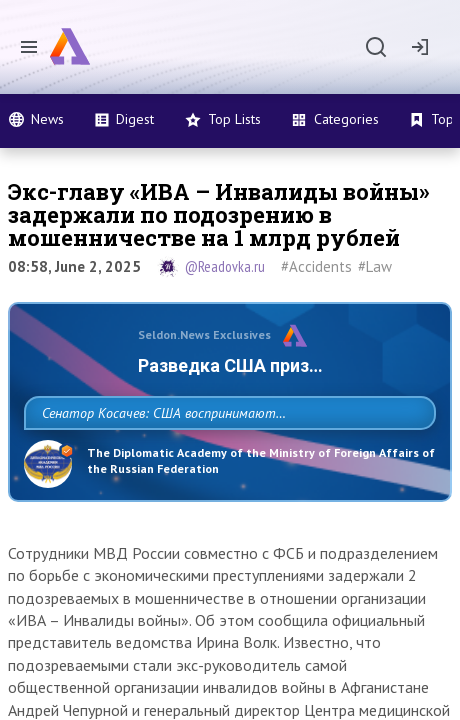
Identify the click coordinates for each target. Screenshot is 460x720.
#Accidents (316, 266)
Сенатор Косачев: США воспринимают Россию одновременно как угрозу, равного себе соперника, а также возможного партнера (226, 457)
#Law (375, 266)
